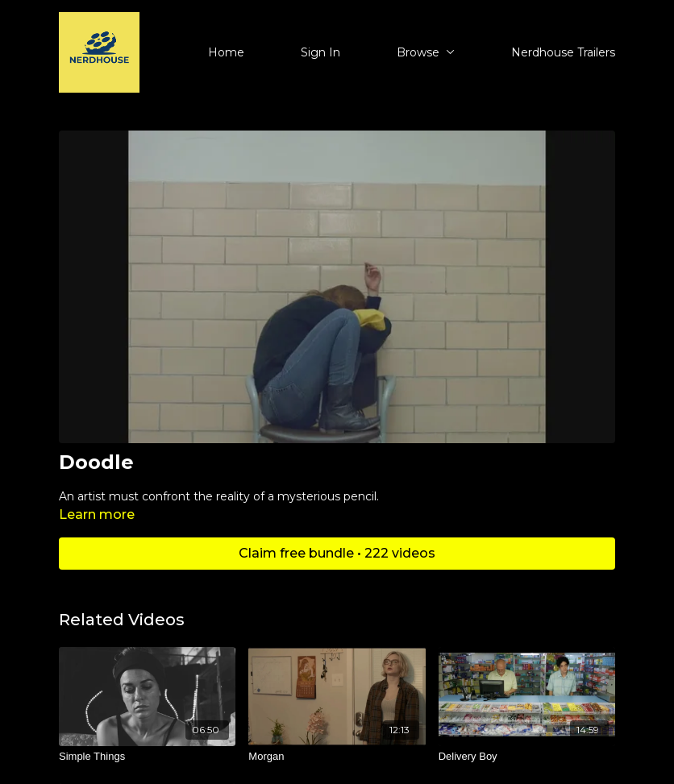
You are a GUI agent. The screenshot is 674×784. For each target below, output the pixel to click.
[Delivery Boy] (527, 757)
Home (226, 52)
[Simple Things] (147, 757)
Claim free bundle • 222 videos (337, 553)
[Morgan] (337, 757)
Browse (426, 52)
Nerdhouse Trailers (563, 52)
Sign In (320, 52)
